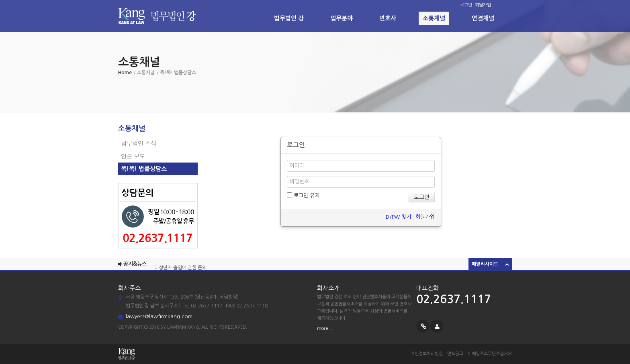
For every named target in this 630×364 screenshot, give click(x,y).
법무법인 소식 (139, 143)
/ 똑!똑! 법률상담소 (176, 73)
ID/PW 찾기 (398, 217)
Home (125, 73)
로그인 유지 (303, 195)
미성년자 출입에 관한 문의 (180, 268)
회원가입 (425, 217)
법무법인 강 (289, 18)
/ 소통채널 (144, 73)
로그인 (466, 5)
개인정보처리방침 (427, 354)
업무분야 (342, 18)
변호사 (388, 18)
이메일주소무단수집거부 (490, 354)
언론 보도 (133, 156)
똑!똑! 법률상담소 (144, 169)
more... (324, 328)
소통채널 (434, 18)
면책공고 (455, 354)
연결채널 (483, 18)
